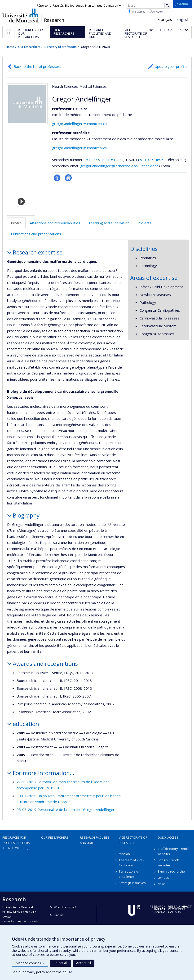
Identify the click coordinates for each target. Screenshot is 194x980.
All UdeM (156, 11)
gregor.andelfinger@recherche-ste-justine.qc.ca (119, 166)
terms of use (62, 972)
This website (137, 11)
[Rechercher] (167, 6)
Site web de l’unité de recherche (68, 178)
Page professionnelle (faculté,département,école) (57, 178)
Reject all (60, 963)
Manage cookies (30, 963)
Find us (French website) (168, 863)
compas (163, 878)
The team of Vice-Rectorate (131, 863)
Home (10, 47)
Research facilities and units (95, 840)
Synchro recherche (171, 871)
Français (165, 19)
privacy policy (35, 972)
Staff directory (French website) (173, 851)
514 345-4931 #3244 (104, 160)
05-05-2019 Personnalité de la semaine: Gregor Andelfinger (66, 809)
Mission (124, 854)
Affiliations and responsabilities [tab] (55, 223)
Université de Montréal (20, 15)
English (183, 19)
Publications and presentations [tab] (36, 234)
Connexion (112, 6)
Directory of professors (61, 47)
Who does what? (65, 907)
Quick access (168, 837)
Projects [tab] (144, 223)
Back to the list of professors (37, 66)
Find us (59, 915)
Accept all (84, 963)
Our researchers (29, 47)
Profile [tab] (16, 223)
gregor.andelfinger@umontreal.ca (79, 124)
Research (54, 20)
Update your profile (171, 66)
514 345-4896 (152, 160)
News (162, 884)
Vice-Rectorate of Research (133, 840)
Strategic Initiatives (132, 883)
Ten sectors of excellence (129, 874)
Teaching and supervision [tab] (109, 223)
